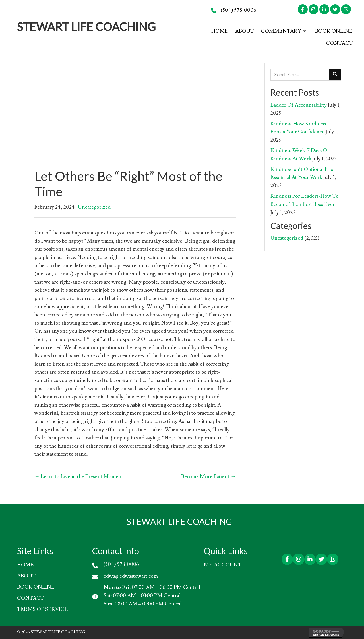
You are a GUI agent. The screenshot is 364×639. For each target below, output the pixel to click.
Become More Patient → (208, 477)
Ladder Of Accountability (299, 105)
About (26, 576)
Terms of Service (43, 609)
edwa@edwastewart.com (131, 576)
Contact (30, 598)
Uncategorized (94, 207)
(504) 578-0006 (238, 10)
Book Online (36, 587)
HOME (25, 565)
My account (223, 565)
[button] (303, 9)
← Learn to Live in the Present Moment (79, 477)
